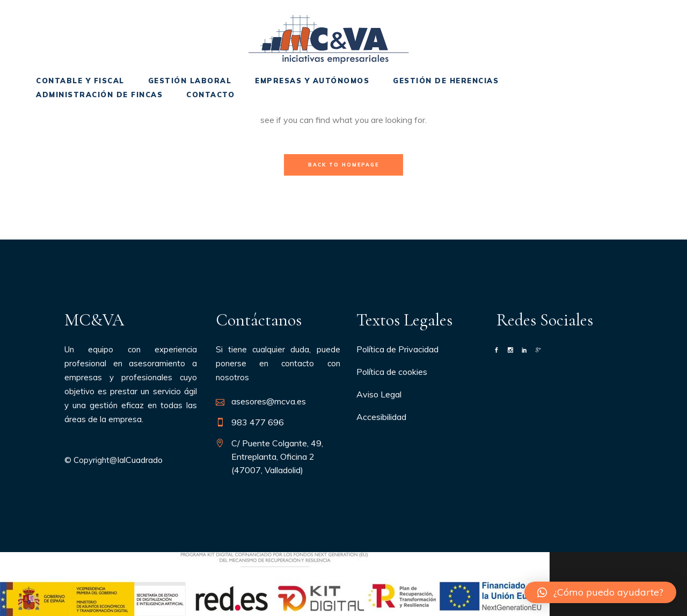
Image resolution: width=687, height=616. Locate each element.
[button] (600, 592)
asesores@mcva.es (269, 401)
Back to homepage (343, 165)
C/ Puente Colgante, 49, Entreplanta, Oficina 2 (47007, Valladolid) (277, 456)
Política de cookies (392, 372)
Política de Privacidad (397, 349)
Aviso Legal (379, 394)
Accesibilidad (381, 417)
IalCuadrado (140, 460)
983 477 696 (258, 422)
